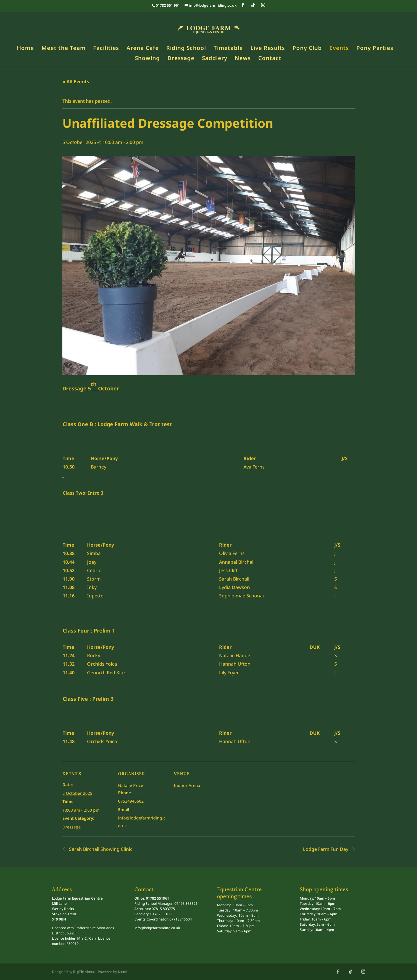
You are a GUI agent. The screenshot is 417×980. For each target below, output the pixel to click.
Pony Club (307, 49)
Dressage (181, 59)
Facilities (106, 49)
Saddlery (215, 59)
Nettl (122, 972)
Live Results (268, 49)
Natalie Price (131, 785)
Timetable (228, 49)
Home (25, 49)
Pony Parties (375, 49)
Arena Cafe (143, 49)
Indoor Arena (187, 785)
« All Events (76, 82)
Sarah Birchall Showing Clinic (100, 849)
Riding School (186, 49)
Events (339, 49)
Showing (147, 59)
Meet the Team (64, 49)
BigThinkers (84, 972)
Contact (270, 59)
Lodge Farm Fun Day (326, 849)
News (243, 59)
